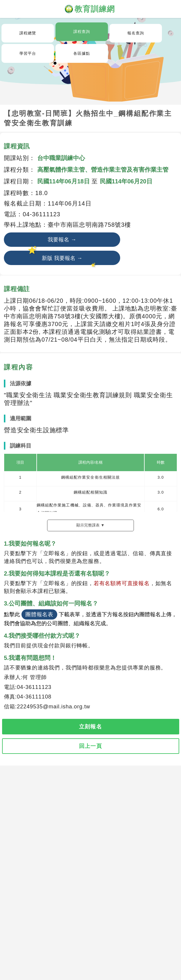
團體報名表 (39, 614)
